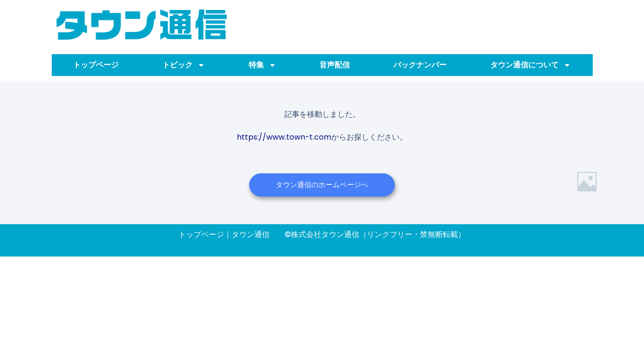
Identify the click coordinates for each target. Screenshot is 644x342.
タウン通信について (531, 65)
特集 (262, 65)
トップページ (96, 65)
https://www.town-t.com (284, 137)
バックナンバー (420, 65)
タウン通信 (251, 234)
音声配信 (335, 65)
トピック (184, 65)
